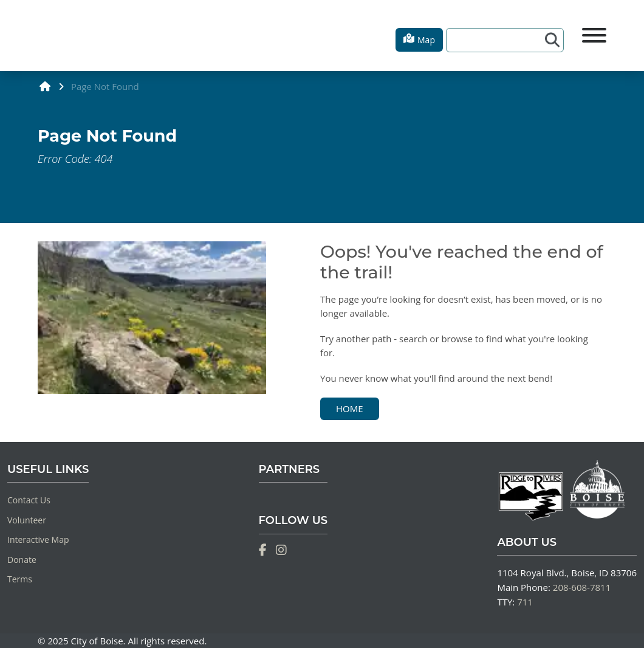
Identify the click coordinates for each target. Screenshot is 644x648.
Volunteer (27, 520)
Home (350, 408)
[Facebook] (263, 550)
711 (525, 602)
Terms (20, 579)
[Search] (498, 40)
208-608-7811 (582, 587)
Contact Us (29, 500)
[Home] (38, 36)
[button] (419, 40)
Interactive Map (38, 539)
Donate (22, 560)
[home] (45, 86)
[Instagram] (281, 550)
